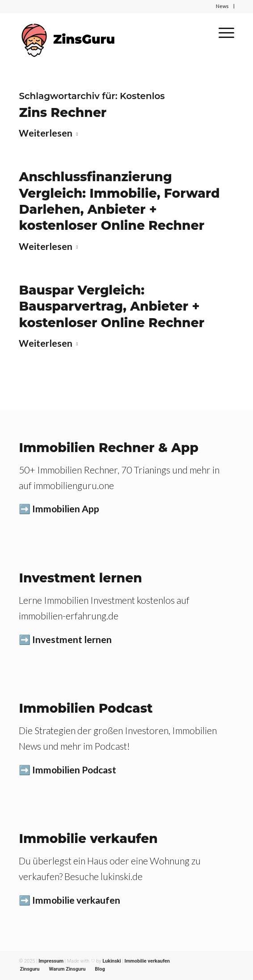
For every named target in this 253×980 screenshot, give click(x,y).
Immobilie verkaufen (76, 900)
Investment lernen (72, 639)
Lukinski (112, 961)
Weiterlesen (50, 133)
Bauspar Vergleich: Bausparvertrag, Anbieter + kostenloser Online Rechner (112, 306)
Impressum (51, 961)
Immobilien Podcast (74, 770)
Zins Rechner (63, 112)
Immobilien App (66, 509)
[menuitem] (30, 969)
